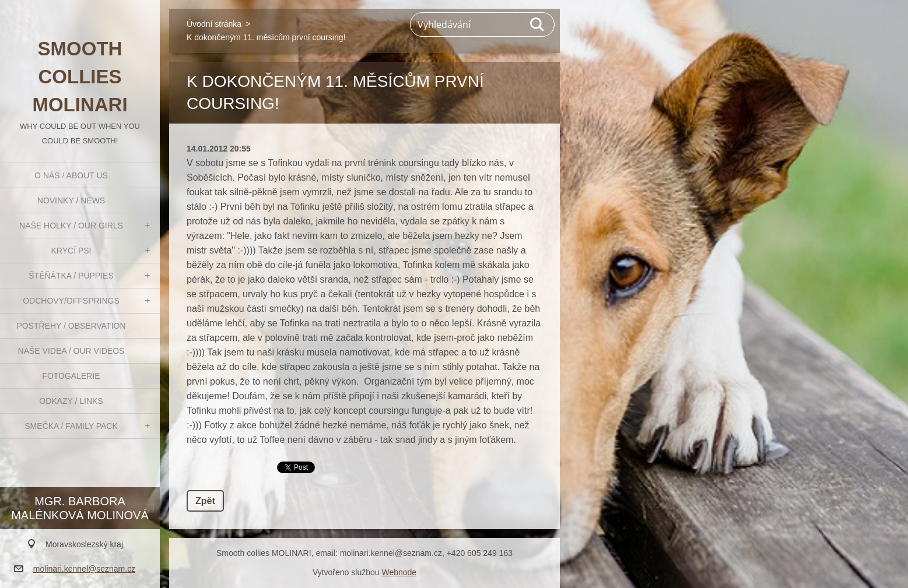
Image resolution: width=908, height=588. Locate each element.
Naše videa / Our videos (71, 351)
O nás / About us (71, 175)
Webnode (399, 572)
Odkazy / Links (71, 401)
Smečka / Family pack (71, 426)
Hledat (538, 24)
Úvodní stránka (214, 24)
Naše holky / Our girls (71, 226)
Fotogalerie (71, 376)
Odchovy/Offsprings (71, 301)
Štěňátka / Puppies (71, 276)
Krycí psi (71, 251)
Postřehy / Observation (71, 326)
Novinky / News (71, 200)
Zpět (205, 501)
